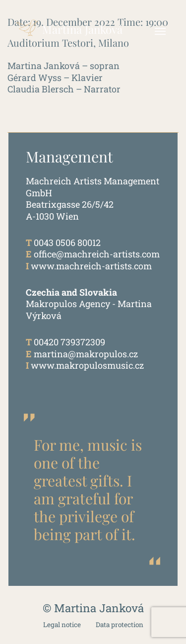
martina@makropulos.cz (86, 354)
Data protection (120, 625)
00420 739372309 (69, 342)
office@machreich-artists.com (97, 254)
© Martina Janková (93, 608)
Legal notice (62, 625)
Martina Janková (67, 25)
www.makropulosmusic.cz (87, 365)
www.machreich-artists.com (91, 266)
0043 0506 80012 (67, 242)
